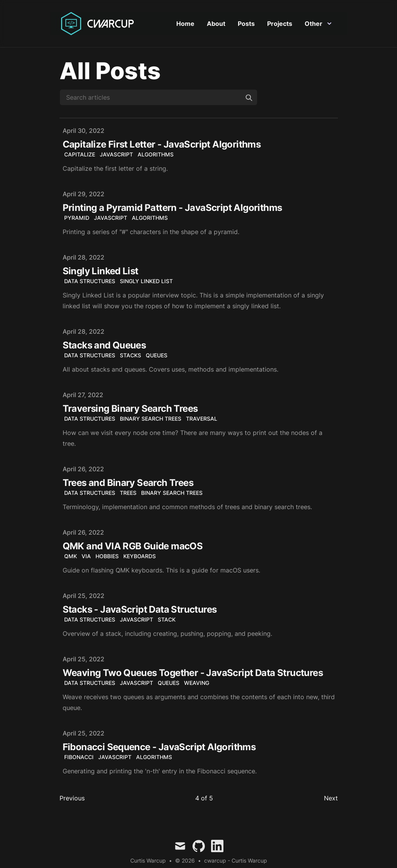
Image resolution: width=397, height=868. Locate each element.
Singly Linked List (101, 271)
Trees (128, 493)
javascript (116, 155)
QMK (71, 556)
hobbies (107, 556)
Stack (167, 620)
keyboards (140, 556)
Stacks (130, 356)
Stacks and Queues (104, 346)
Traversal (202, 419)
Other (318, 24)
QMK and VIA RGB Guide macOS (133, 546)
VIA (86, 556)
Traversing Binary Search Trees (130, 409)
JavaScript (111, 218)
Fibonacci (79, 757)
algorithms (156, 155)
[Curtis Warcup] (99, 24)
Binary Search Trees (151, 419)
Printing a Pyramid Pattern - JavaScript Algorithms (172, 208)
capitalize (80, 155)
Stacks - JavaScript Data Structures (140, 610)
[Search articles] (158, 98)
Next (331, 798)
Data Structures (90, 281)
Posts (246, 24)
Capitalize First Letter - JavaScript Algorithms (162, 145)
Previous (72, 798)
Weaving (197, 683)
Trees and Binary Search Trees (128, 483)
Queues (157, 356)
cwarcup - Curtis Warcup (236, 861)
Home (185, 24)
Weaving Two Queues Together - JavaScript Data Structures (193, 673)
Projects (280, 24)
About (216, 24)
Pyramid (77, 218)
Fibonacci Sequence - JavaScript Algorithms (159, 747)
